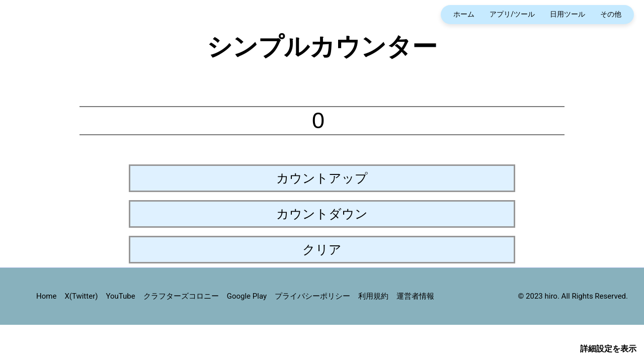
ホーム (464, 14)
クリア (322, 249)
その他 (611, 14)
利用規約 (373, 296)
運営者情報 (415, 296)
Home (46, 296)
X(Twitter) (81, 296)
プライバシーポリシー (312, 296)
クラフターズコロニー (181, 296)
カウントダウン (322, 214)
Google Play (247, 296)
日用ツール (568, 14)
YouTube (120, 296)
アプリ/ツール (512, 14)
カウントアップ (322, 178)
